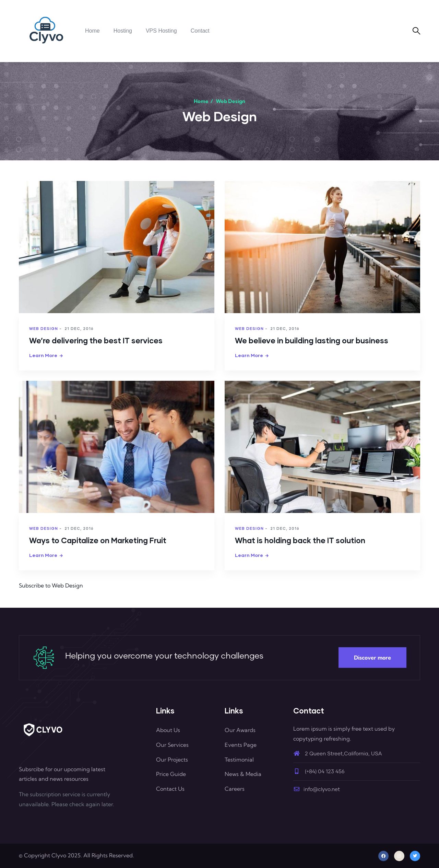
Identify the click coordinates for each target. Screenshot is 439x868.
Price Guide (171, 774)
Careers (235, 789)
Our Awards (240, 730)
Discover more (372, 658)
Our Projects (172, 759)
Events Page (241, 745)
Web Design (44, 328)
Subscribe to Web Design (51, 585)
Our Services (172, 745)
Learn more (43, 355)
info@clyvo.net (317, 790)
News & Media (243, 774)
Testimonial (239, 759)
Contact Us (170, 789)
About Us (168, 730)
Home (201, 101)
